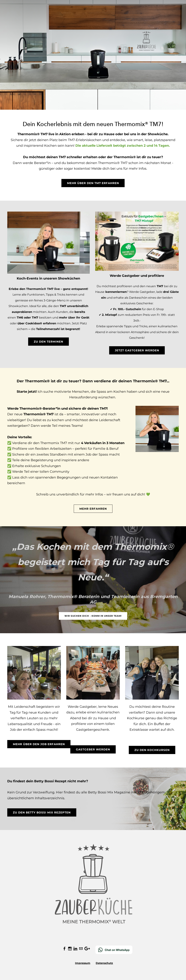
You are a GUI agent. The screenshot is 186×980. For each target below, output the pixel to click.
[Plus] (87, 949)
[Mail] (81, 949)
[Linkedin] (75, 949)
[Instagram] (70, 949)
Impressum (83, 963)
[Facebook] (64, 949)
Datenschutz (104, 963)
